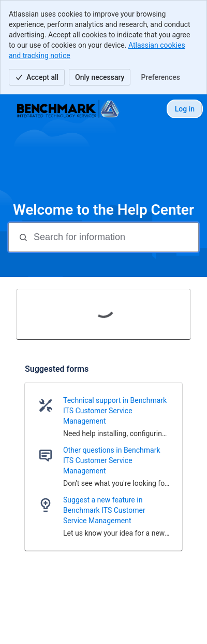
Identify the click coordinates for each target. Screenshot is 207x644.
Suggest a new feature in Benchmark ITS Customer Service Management (104, 510)
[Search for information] (115, 237)
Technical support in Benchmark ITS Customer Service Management (115, 411)
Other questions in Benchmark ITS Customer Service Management (112, 460)
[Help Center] (68, 109)
